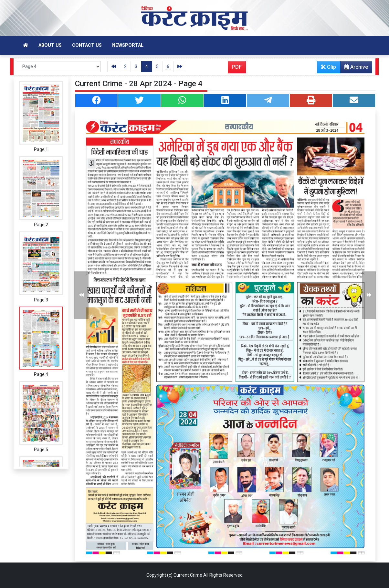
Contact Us (87, 45)
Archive (354, 68)
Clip (329, 67)
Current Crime (188, 575)
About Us (50, 45)
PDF (237, 67)
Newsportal (128, 45)
